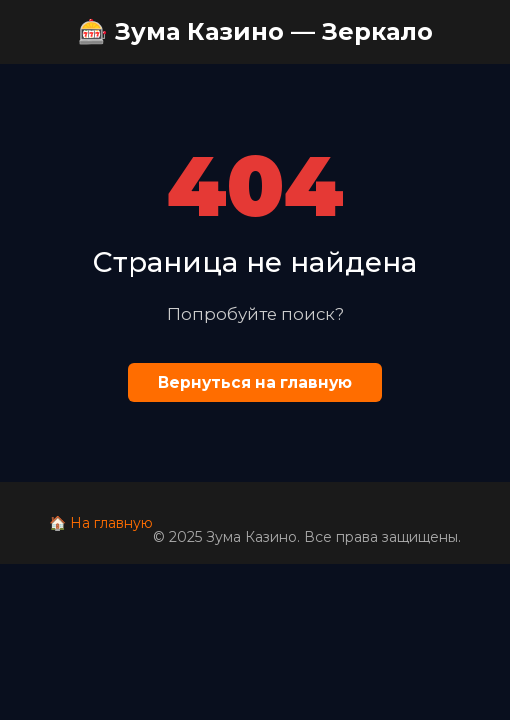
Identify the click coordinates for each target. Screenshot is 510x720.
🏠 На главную (101, 523)
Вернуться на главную (255, 382)
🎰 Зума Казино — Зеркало (255, 31)
